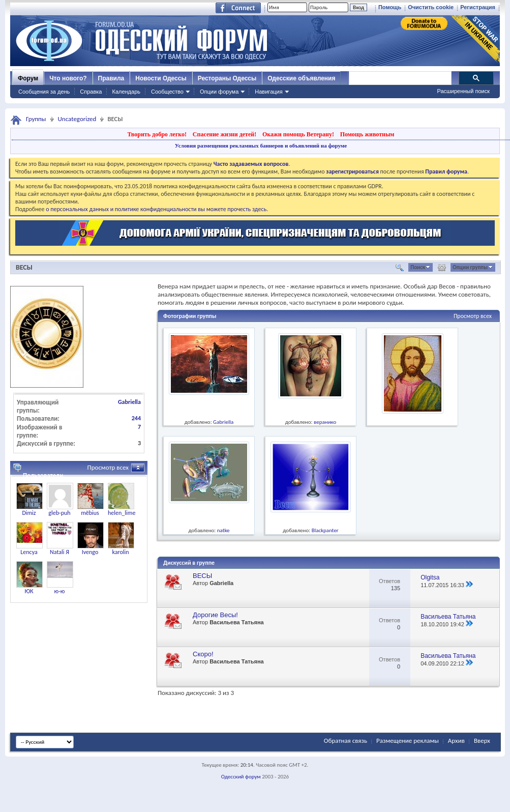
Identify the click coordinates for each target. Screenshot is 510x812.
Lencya (29, 552)
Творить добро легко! (157, 134)
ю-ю (60, 591)
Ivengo (90, 552)
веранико (325, 422)
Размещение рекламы (408, 741)
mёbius (90, 513)
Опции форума (219, 92)
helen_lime (122, 513)
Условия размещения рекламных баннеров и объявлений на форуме (261, 146)
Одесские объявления (301, 78)
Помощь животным (367, 134)
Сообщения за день (44, 92)
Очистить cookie (431, 7)
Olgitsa (430, 577)
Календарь (126, 92)
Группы (36, 119)
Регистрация (478, 7)
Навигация (268, 92)
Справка (91, 92)
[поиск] (400, 78)
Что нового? (68, 78)
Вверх (482, 741)
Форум (28, 78)
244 (136, 418)
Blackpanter (325, 530)
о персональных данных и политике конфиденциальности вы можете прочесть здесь (156, 209)
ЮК (29, 591)
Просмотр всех (473, 316)
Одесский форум (241, 777)
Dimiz (29, 513)
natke (223, 530)
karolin (120, 552)
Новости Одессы (161, 78)
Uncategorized (77, 119)
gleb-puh (59, 513)
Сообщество (167, 92)
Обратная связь (346, 741)
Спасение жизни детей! (224, 134)
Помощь (390, 7)
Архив (456, 741)
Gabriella (223, 422)
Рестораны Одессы (227, 78)
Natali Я (59, 552)
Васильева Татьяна (237, 622)
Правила (111, 78)
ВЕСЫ (24, 267)
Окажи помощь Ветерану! (298, 134)
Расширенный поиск (463, 91)
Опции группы (470, 267)
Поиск (418, 267)
